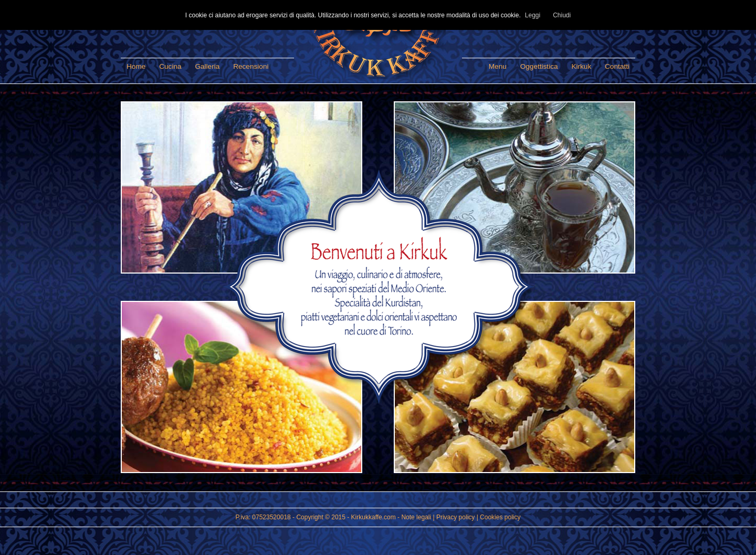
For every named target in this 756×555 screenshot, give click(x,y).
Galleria (207, 66)
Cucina (170, 66)
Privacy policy (455, 517)
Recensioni (251, 66)
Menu (498, 66)
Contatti (617, 66)
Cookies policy (500, 517)
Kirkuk (581, 66)
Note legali (416, 517)
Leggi (533, 15)
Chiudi (562, 15)
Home (136, 66)
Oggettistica (539, 66)
